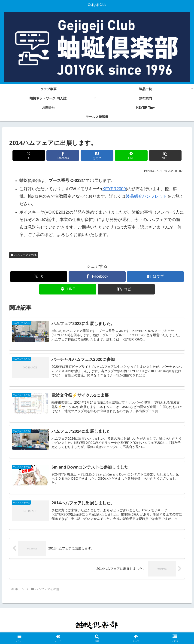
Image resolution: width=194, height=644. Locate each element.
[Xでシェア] (38, 155)
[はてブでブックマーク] (97, 155)
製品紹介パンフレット (146, 196)
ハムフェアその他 (24, 255)
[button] (156, 155)
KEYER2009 (114, 189)
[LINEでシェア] (127, 155)
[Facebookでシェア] (68, 155)
